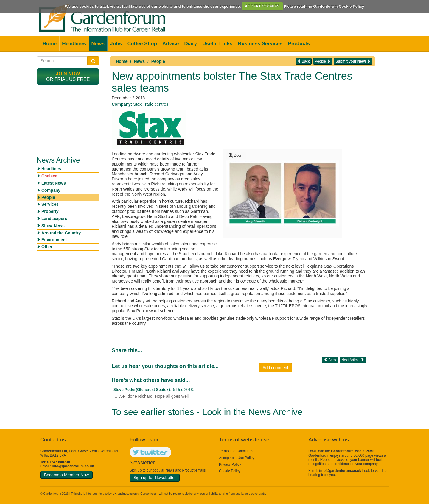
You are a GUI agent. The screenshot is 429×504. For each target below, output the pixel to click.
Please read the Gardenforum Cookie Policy (324, 6)
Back (304, 61)
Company (51, 190)
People (158, 61)
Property (50, 211)
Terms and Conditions (236, 451)
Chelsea (49, 176)
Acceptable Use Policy (237, 458)
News (98, 44)
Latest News (54, 183)
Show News (53, 226)
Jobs (116, 44)
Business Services (260, 44)
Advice (171, 44)
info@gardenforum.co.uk (73, 466)
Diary (191, 44)
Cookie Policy (230, 471)
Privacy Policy (230, 464)
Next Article (353, 360)
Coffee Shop (142, 44)
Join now (68, 74)
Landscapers (54, 219)
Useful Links (217, 44)
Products (299, 44)
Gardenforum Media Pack (352, 451)
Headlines (74, 44)
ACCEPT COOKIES (262, 6)
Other (47, 247)
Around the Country (61, 233)
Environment (54, 240)
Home (50, 44)
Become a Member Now (66, 475)
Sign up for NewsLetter (155, 478)
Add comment (275, 368)
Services (50, 204)
